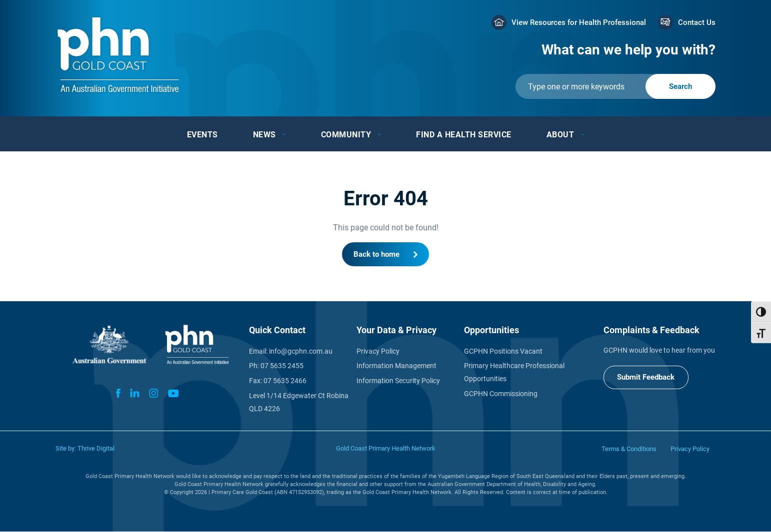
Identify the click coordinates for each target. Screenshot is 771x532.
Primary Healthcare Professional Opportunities (514, 373)
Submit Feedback (646, 378)
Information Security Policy (398, 382)
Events (202, 135)
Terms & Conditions (629, 449)
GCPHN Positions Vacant (503, 352)
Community (346, 135)
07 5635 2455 (282, 367)
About (560, 135)
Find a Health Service (464, 135)
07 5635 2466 (285, 382)
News (264, 135)
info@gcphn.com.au (301, 352)
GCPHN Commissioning (501, 395)
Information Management (396, 367)
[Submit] (615, 86)
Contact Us (697, 22)
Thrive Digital (96, 449)
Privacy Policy (378, 352)
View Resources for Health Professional (579, 22)
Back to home (376, 254)
